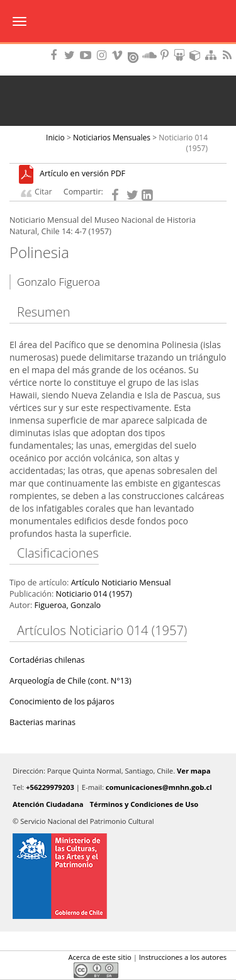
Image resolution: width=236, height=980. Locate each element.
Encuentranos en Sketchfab (197, 55)
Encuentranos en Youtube (87, 55)
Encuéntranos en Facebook (56, 55)
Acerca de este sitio (99, 957)
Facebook (17, 970)
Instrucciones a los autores (183, 957)
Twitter (38, 970)
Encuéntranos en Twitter (72, 55)
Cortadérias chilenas (47, 660)
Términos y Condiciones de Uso (144, 804)
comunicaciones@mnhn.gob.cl (159, 787)
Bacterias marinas (42, 722)
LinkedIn (60, 970)
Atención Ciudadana (48, 804)
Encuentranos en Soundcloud (150, 55)
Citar (43, 192)
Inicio (55, 138)
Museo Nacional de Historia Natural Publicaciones (118, 22)
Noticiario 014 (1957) (93, 594)
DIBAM (118, 47)
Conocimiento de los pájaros (62, 701)
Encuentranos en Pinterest (166, 55)
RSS (228, 55)
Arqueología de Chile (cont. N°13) (70, 681)
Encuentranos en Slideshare (181, 55)
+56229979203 (50, 787)
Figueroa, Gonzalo (67, 605)
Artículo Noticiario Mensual (121, 583)
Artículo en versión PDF (82, 174)
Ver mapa (194, 771)
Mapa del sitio (213, 55)
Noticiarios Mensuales (112, 138)
